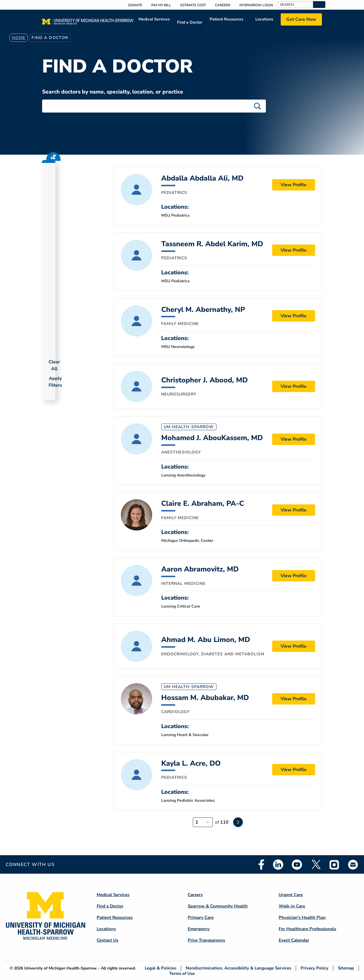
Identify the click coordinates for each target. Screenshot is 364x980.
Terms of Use (182, 973)
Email (353, 864)
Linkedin (278, 865)
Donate (135, 5)
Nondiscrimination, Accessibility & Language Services (238, 968)
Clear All (54, 365)
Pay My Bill (161, 5)
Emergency (199, 929)
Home (19, 38)
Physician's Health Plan (302, 917)
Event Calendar (294, 940)
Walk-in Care (292, 906)
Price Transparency (206, 940)
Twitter (316, 865)
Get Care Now (301, 19)
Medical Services (154, 19)
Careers (223, 5)
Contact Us (107, 940)
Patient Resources (227, 19)
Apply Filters (55, 382)
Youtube (297, 865)
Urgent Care (291, 895)
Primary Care (201, 917)
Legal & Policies (161, 968)
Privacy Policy (315, 968)
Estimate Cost (193, 5)
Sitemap (346, 968)
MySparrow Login (256, 5)
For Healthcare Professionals (307, 929)
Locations (264, 19)
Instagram (334, 865)
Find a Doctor (190, 22)
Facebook (261, 865)
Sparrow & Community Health (218, 906)
